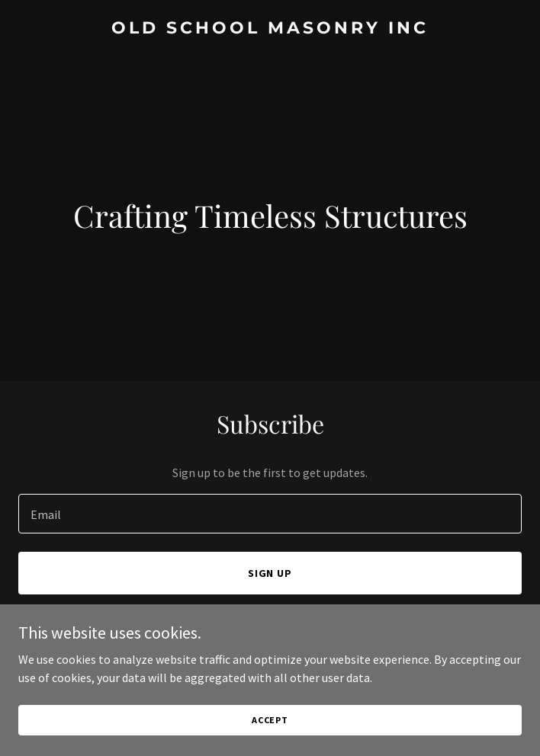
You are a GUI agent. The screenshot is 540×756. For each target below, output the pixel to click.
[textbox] (270, 514)
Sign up (270, 573)
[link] (270, 29)
